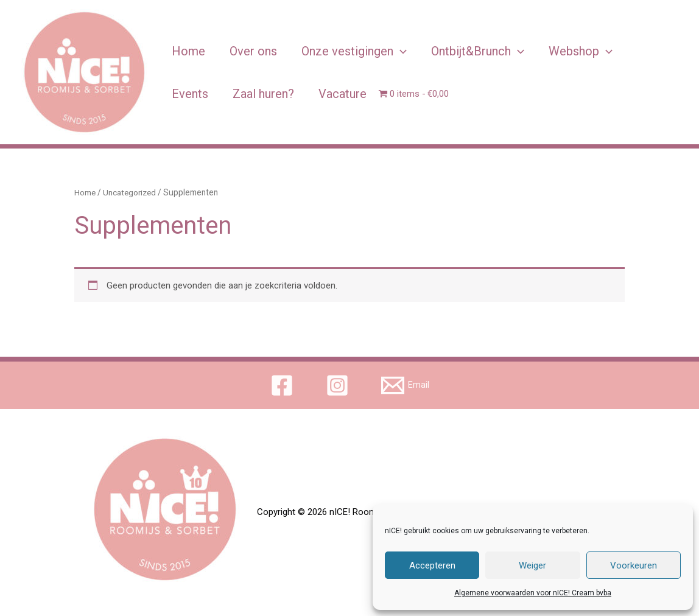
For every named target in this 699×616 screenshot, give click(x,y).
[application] (400, 51)
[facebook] (284, 385)
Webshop (581, 51)
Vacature (342, 94)
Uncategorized (132, 192)
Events (190, 94)
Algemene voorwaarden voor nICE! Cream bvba (533, 593)
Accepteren (432, 565)
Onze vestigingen (354, 51)
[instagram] (339, 385)
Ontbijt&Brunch (478, 51)
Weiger (532, 565)
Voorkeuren (634, 565)
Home (188, 51)
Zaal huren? (263, 94)
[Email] (405, 385)
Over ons (253, 51)
